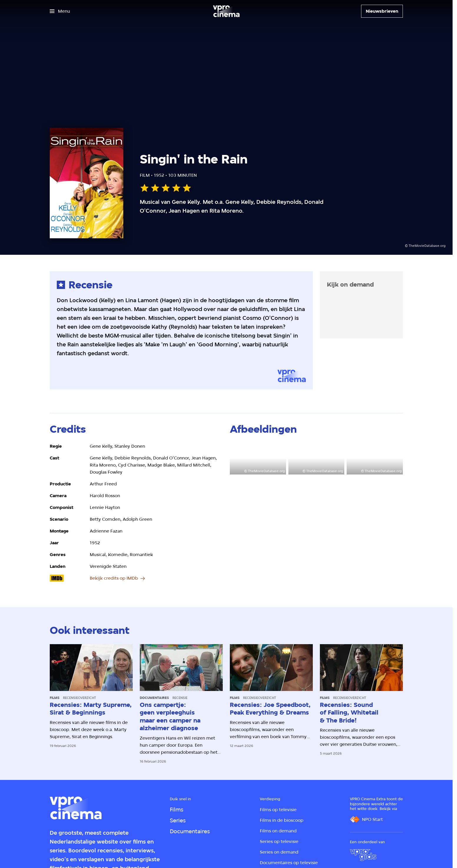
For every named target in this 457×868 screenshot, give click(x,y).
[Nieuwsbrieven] (382, 11)
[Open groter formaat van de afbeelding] (258, 458)
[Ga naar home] (226, 11)
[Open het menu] (60, 11)
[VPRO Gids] (363, 855)
